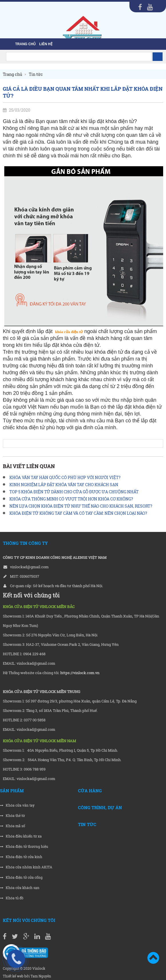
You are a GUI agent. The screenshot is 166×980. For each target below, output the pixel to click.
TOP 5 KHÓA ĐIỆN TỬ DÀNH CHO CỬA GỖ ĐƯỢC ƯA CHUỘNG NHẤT (74, 492)
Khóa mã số (13, 826)
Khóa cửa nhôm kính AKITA (26, 867)
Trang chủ (25, 44)
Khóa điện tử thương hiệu (24, 847)
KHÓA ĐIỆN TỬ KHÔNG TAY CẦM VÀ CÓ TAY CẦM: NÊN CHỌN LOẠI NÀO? (78, 513)
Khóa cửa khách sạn (20, 888)
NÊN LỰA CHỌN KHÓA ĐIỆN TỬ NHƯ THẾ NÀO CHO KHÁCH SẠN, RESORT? (81, 506)
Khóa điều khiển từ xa (21, 836)
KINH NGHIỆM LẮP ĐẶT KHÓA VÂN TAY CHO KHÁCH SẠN (64, 485)
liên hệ (46, 44)
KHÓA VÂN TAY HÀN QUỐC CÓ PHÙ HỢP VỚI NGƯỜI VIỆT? (65, 477)
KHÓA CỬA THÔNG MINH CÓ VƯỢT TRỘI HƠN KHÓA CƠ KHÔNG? (71, 499)
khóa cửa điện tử (69, 332)
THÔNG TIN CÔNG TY (25, 543)
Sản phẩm (12, 791)
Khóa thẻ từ (12, 816)
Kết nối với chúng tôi (29, 920)
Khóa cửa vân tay (17, 805)
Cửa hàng (90, 791)
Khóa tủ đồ (12, 898)
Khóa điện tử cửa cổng (21, 877)
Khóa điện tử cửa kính (21, 857)
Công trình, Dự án (100, 807)
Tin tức (87, 824)
